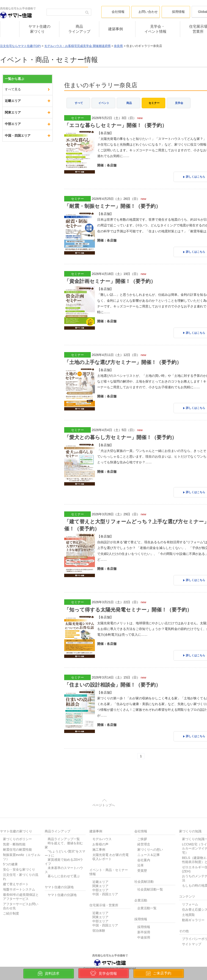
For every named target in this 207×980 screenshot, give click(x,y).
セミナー (154, 102)
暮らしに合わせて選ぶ (64, 863)
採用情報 (144, 914)
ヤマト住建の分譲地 (62, 882)
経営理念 (144, 831)
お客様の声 (100, 831)
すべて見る (13, 89)
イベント (104, 102)
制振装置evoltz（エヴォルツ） (22, 844)
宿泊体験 (99, 918)
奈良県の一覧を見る (19, 182)
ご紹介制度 (11, 901)
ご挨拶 (142, 826)
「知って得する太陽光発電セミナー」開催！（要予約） (128, 600)
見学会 (179, 102)
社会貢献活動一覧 (150, 877)
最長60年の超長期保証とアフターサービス (21, 884)
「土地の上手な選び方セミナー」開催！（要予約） (123, 357)
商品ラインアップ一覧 (64, 826)
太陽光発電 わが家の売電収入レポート (110, 844)
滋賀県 (10, 147)
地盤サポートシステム (19, 877)
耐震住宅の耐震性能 (17, 837)
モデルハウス (102, 826)
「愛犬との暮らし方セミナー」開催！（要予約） (120, 430)
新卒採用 (144, 919)
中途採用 (144, 925)
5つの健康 (10, 851)
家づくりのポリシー (17, 826)
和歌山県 (11, 159)
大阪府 (10, 124)
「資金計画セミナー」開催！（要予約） (110, 277)
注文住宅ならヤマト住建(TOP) (20, 46)
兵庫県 (10, 112)
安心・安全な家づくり (19, 857)
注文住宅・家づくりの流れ (21, 864)
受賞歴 (142, 858)
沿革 (141, 852)
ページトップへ (104, 792)
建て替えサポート (16, 871)
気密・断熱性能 (14, 831)
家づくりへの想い (150, 837)
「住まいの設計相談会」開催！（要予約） (112, 673)
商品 (129, 102)
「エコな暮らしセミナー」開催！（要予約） (116, 124)
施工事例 (99, 837)
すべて (79, 102)
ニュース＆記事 (149, 842)
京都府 (10, 136)
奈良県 (118, 46)
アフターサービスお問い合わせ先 (21, 893)
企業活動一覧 (147, 895)
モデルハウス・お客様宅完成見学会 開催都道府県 (77, 46)
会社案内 (144, 847)
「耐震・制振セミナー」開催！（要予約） (112, 203)
